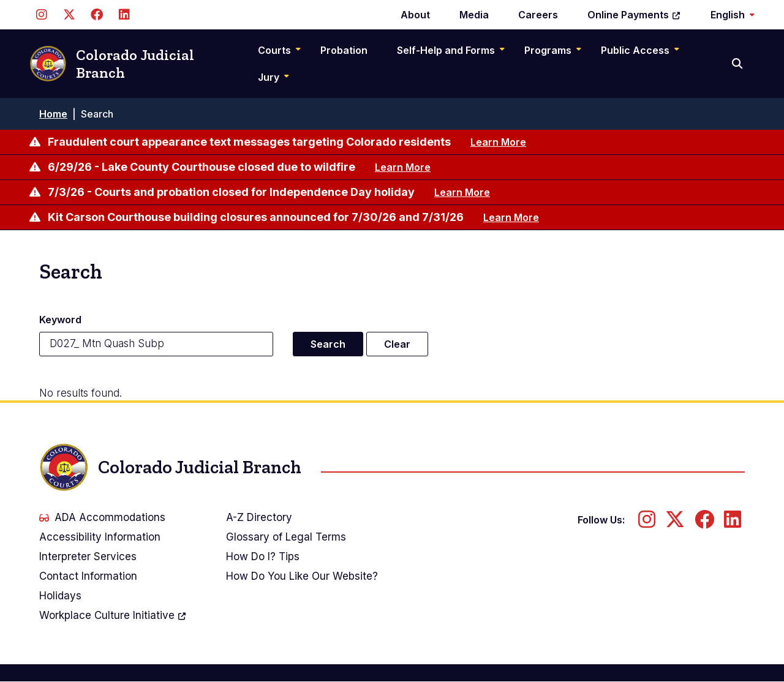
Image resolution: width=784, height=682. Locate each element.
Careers (538, 15)
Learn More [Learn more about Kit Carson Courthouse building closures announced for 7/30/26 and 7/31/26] (511, 217)
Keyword (60, 320)
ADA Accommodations (102, 517)
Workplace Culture (113, 615)
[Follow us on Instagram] (41, 15)
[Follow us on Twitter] (69, 15)
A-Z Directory (259, 517)
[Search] (738, 64)
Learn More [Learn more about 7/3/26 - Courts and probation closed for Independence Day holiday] (462, 192)
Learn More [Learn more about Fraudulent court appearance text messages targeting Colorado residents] (498, 142)
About (415, 15)
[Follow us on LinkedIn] (124, 15)
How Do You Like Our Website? (302, 576)
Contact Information (88, 576)
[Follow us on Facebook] (96, 15)
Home (53, 114)
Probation (344, 50)
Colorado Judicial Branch (112, 64)
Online (634, 15)
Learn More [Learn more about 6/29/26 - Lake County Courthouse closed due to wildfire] (403, 167)
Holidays (60, 596)
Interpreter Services (88, 556)
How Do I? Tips (263, 556)
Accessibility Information (100, 537)
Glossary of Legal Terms (286, 537)
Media (474, 15)
